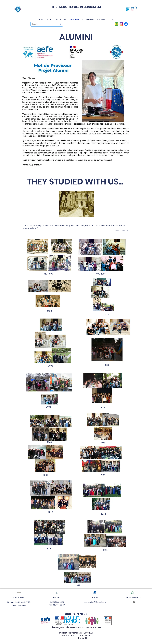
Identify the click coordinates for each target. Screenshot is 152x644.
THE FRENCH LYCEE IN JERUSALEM (76, 7)
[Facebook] (131, 602)
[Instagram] (134, 602)
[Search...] (44, 24)
